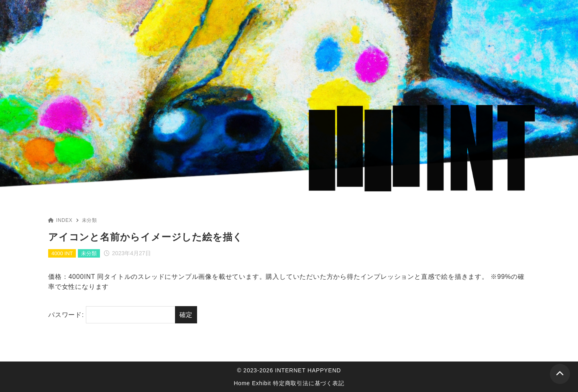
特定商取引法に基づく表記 (309, 383)
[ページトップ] (560, 374)
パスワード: (112, 315)
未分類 (90, 220)
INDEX (60, 220)
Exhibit (262, 383)
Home (242, 383)
